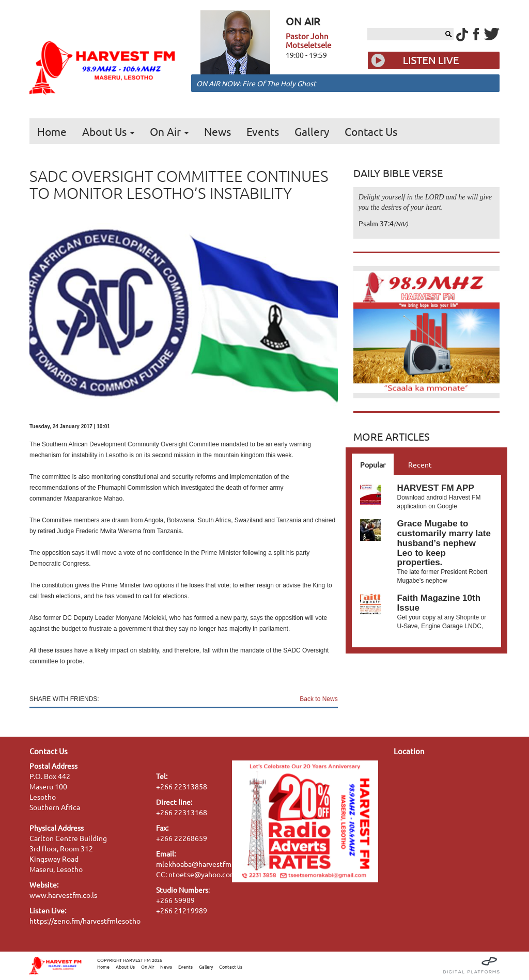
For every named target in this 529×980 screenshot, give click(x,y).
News (217, 131)
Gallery (312, 131)
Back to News (318, 699)
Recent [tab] (420, 464)
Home (52, 131)
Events (263, 131)
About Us (108, 131)
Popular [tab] (373, 464)
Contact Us (371, 131)
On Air (169, 131)
